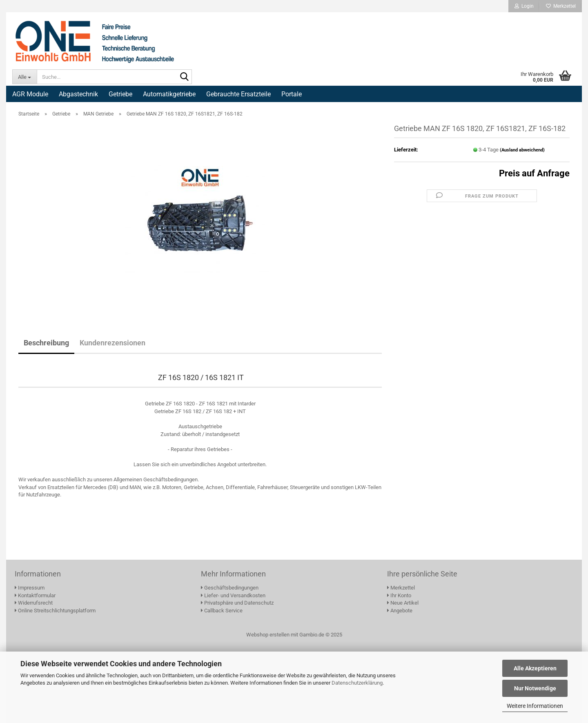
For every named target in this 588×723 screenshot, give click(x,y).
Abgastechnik (78, 94)
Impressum (30, 588)
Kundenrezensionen (112, 343)
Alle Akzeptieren (535, 668)
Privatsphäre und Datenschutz (237, 603)
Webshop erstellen (268, 635)
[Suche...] (24, 77)
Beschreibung (46, 343)
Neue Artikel (403, 603)
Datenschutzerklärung (357, 683)
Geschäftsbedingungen (230, 588)
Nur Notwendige (535, 688)
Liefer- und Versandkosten (233, 595)
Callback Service (222, 611)
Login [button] (524, 6)
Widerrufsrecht (34, 603)
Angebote (400, 611)
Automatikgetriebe (169, 94)
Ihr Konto (399, 595)
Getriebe (120, 94)
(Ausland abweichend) (522, 150)
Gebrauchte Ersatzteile (238, 94)
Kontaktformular (35, 595)
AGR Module (30, 94)
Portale (292, 94)
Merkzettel (561, 6)
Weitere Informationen (535, 706)
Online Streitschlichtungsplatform (55, 611)
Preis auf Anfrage (534, 173)
